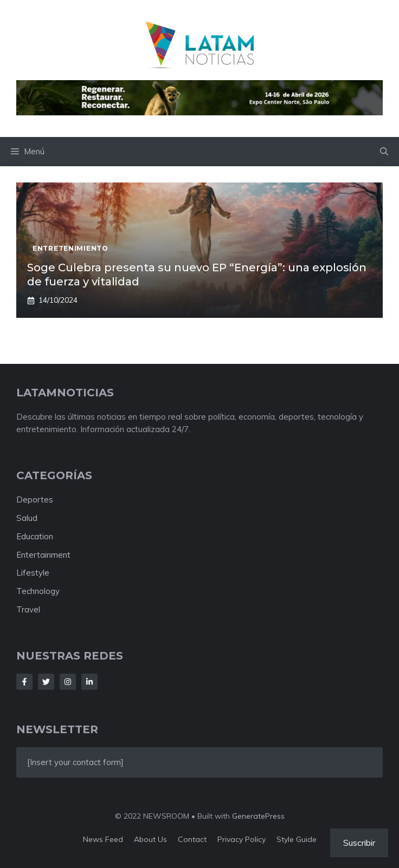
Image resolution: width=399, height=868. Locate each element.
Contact (192, 839)
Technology (38, 591)
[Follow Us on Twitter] (46, 682)
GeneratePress (258, 816)
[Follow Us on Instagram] (68, 682)
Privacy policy (242, 839)
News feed (103, 839)
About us (150, 839)
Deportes (35, 500)
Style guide (297, 839)
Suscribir (359, 843)
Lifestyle (33, 573)
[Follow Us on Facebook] (24, 682)
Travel (28, 609)
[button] (384, 152)
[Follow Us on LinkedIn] (89, 682)
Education (35, 536)
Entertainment (43, 555)
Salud (27, 518)
